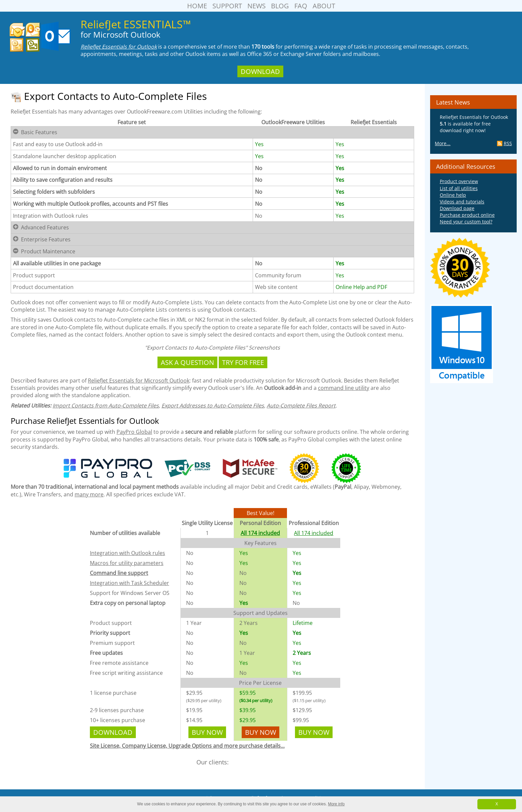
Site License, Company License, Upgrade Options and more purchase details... (187, 746)
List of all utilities (459, 188)
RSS (505, 143)
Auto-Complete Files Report (301, 406)
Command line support (119, 573)
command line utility (344, 388)
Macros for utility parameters (127, 563)
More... (443, 143)
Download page (457, 208)
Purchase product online (467, 215)
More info (336, 804)
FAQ (301, 6)
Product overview (459, 181)
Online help (453, 195)
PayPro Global (134, 432)
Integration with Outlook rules (128, 553)
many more (89, 494)
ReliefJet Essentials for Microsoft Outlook (139, 381)
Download (260, 71)
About (324, 6)
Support (227, 6)
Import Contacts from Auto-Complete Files (106, 406)
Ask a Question (187, 362)
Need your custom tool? (466, 222)
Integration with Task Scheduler (130, 583)
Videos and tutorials (462, 202)
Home (197, 6)
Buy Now (207, 732)
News (257, 6)
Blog (280, 6)
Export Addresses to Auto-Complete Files (213, 406)
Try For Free (243, 362)
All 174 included (260, 533)
